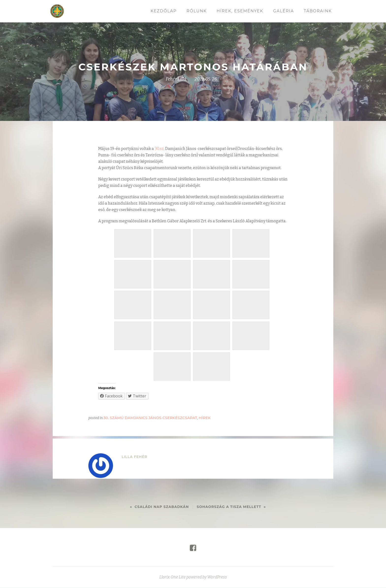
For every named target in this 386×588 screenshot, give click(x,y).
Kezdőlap (164, 11)
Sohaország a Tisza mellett (229, 507)
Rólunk (197, 11)
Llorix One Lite (173, 582)
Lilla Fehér (134, 457)
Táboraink (318, 11)
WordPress (217, 582)
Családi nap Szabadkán (162, 507)
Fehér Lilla (176, 79)
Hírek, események (240, 11)
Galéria (284, 11)
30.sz (159, 149)
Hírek (205, 418)
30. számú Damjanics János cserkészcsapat (150, 418)
